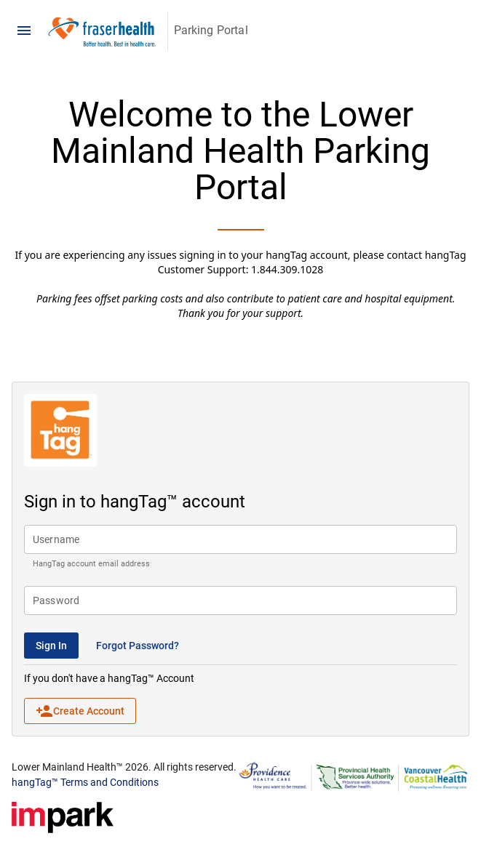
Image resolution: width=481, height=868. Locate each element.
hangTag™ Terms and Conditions (85, 782)
